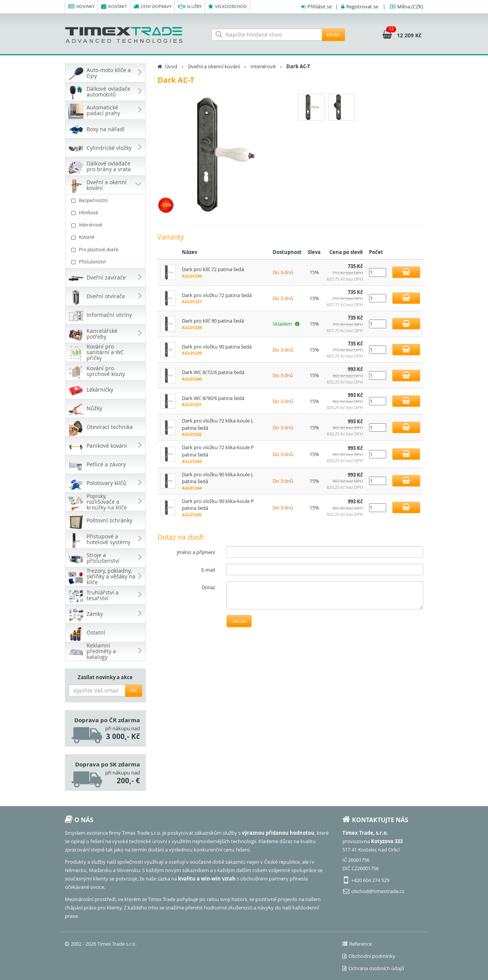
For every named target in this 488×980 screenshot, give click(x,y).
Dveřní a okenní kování (214, 66)
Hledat (333, 35)
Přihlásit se (319, 6)
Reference (357, 944)
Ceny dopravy (152, 7)
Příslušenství (106, 262)
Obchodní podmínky (369, 956)
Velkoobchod (227, 7)
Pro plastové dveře (106, 250)
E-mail (208, 570)
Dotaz (208, 587)
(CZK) (410, 6)
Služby (190, 7)
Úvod (171, 66)
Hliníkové (106, 213)
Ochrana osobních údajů (373, 968)
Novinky (81, 7)
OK (134, 690)
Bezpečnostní (106, 200)
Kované (106, 237)
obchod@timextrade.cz (378, 891)
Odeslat (239, 621)
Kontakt (114, 7)
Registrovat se (362, 6)
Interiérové (106, 225)
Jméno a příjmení (196, 552)
